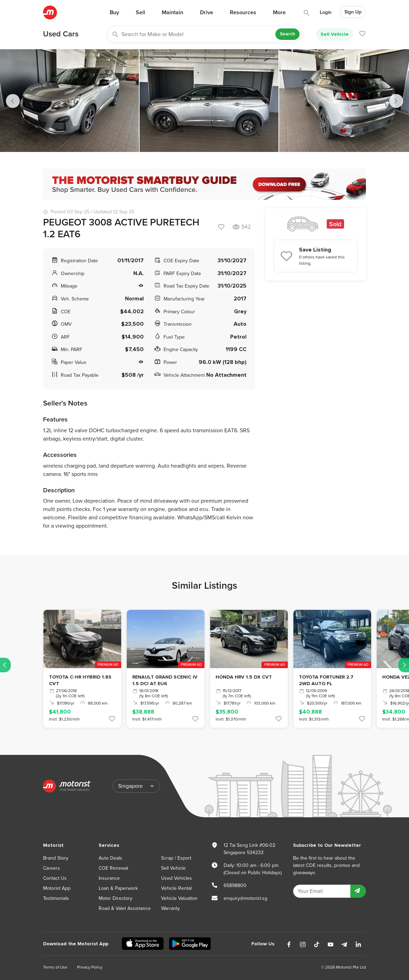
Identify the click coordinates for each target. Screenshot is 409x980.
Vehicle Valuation (179, 898)
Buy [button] (114, 12)
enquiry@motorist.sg (245, 898)
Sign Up (353, 12)
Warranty (170, 908)
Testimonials (56, 898)
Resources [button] (243, 12)
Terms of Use (55, 967)
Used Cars (61, 34)
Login (326, 12)
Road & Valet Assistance (125, 908)
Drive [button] (207, 12)
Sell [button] (140, 12)
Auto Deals (110, 858)
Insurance (109, 878)
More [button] (279, 12)
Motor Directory (115, 898)
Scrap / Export (176, 858)
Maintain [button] (173, 12)
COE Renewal (113, 868)
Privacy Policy (90, 967)
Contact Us (55, 878)
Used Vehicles (177, 878)
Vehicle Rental (176, 888)
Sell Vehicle (335, 34)
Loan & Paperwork (118, 888)
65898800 (235, 885)
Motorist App (57, 888)
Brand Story (56, 858)
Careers (52, 868)
